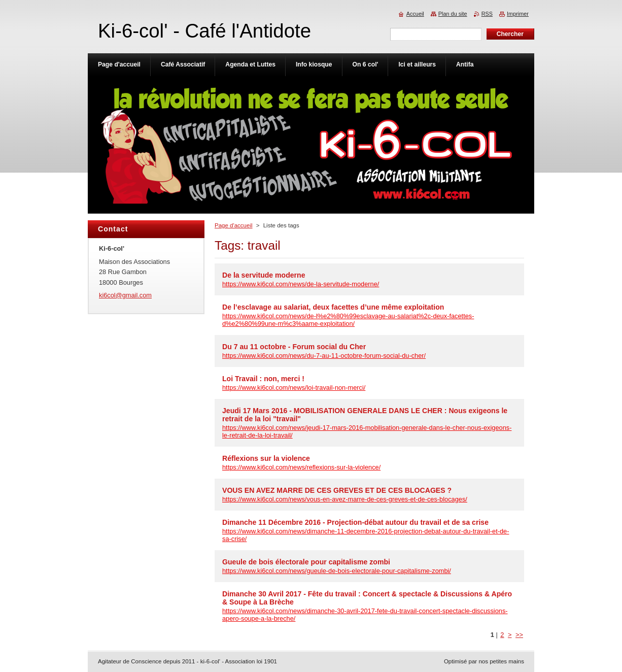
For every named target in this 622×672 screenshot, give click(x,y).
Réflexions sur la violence (266, 458)
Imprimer (518, 14)
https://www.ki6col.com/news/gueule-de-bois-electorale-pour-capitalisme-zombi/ (337, 571)
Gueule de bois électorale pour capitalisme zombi (306, 562)
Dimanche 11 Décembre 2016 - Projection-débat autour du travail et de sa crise (355, 522)
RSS (487, 14)
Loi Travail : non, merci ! (263, 379)
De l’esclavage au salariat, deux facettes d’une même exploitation (333, 307)
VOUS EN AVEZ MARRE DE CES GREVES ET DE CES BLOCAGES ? (337, 490)
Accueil (415, 14)
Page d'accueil (234, 225)
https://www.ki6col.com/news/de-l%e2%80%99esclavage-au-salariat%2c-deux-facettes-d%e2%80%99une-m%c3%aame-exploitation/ (348, 320)
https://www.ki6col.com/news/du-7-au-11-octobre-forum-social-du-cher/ (324, 356)
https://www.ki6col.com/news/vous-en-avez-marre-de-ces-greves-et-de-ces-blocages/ (345, 499)
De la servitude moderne (264, 275)
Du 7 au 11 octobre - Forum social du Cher (294, 347)
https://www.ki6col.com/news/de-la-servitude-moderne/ (301, 284)
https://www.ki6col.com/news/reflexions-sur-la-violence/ (301, 467)
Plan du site (453, 14)
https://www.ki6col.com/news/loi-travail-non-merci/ (294, 388)
